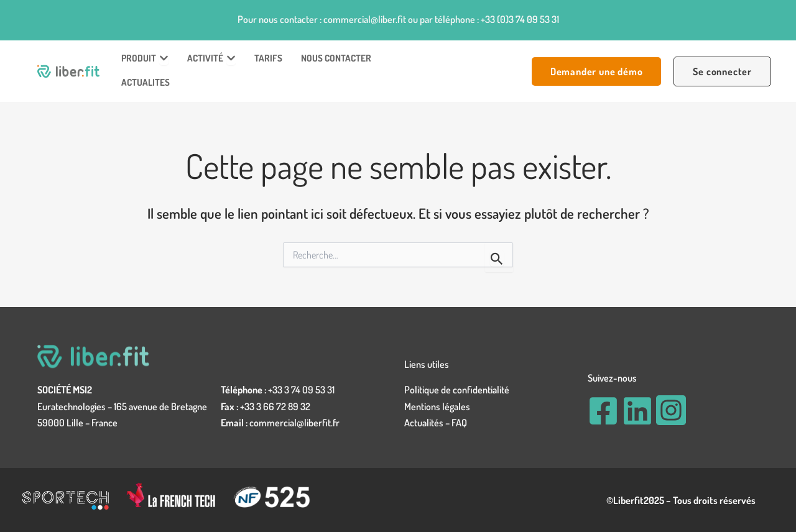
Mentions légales (437, 406)
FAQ (459, 423)
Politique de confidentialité (457, 390)
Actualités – (428, 423)
